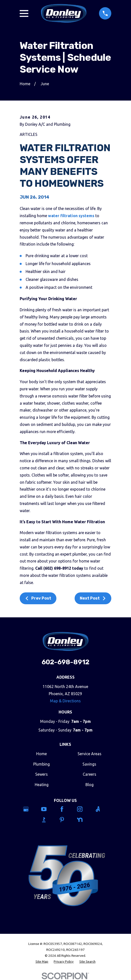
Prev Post (38, 598)
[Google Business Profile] (30, 809)
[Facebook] (65, 809)
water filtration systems (71, 216)
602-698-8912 (65, 662)
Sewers (41, 774)
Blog (90, 785)
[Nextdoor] (83, 820)
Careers (90, 774)
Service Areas (90, 754)
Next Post (93, 598)
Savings (89, 764)
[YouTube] (48, 809)
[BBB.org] (48, 820)
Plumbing (41, 764)
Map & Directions (65, 701)
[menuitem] (42, 962)
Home (41, 754)
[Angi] (101, 809)
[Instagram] (83, 809)
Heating (42, 785)
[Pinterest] (65, 820)
